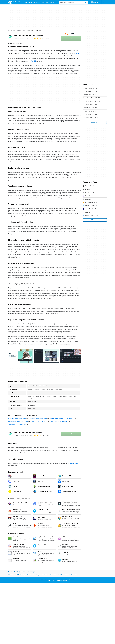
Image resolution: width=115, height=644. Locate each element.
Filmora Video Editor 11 (89, 95)
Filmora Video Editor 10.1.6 (90, 118)
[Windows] (13, 31)
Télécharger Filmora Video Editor (18, 424)
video (77, 53)
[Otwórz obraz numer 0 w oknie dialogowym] (21, 356)
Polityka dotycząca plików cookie (24, 575)
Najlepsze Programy (48, 2)
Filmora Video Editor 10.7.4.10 (91, 101)
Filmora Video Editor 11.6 (90, 91)
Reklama (23, 572)
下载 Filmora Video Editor (39, 421)
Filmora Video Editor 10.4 (90, 114)
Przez (19, 38)
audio (30, 56)
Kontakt (16, 572)
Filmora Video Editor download (59, 421)
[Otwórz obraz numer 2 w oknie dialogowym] (72, 356)
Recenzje (37, 2)
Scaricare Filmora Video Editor (38, 419)
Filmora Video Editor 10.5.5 (90, 108)
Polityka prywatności (42, 575)
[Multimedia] (19, 31)
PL (104, 2)
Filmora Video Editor (28, 35)
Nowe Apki (53, 575)
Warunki (11, 575)
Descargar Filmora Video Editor (17, 419)
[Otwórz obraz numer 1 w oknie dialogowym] (46, 356)
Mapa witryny (32, 572)
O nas (10, 572)
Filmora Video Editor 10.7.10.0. (92, 98)
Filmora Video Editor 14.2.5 (90, 88)
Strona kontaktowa (74, 463)
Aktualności (28, 2)
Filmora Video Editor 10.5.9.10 (91, 105)
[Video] (24, 31)
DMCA (60, 575)
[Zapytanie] (73, 2)
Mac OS (33, 61)
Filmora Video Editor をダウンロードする (62, 419)
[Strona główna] (9, 31)
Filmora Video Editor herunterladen (18, 421)
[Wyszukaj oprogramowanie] (85, 2)
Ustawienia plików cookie (71, 575)
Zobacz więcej (95, 122)
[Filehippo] (14, 2)
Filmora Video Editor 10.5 (90, 111)
